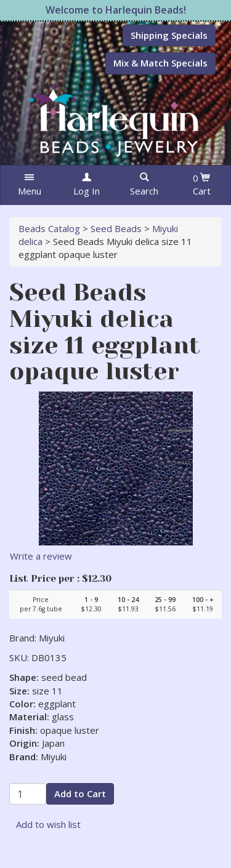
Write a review (41, 556)
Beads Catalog (49, 228)
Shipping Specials (169, 35)
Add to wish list (48, 824)
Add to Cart (80, 794)
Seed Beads (116, 228)
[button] (29, 185)
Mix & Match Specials (160, 63)
